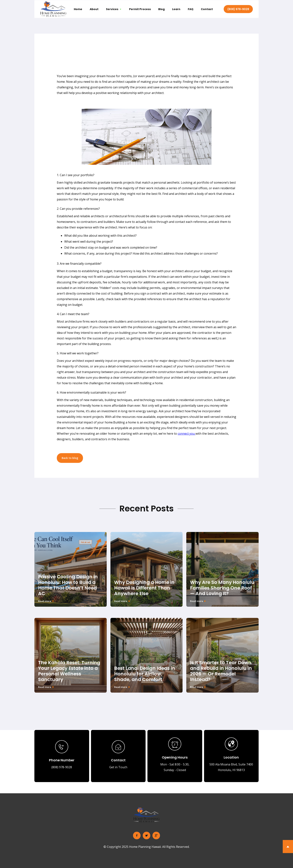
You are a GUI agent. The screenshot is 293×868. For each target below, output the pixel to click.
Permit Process (140, 9)
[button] (114, 9)
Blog (161, 9)
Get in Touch (118, 767)
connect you (187, 434)
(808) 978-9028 (238, 9)
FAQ (191, 9)
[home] (53, 9)
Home (78, 9)
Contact (207, 9)
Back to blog (70, 458)
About (94, 9)
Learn (176, 9)
